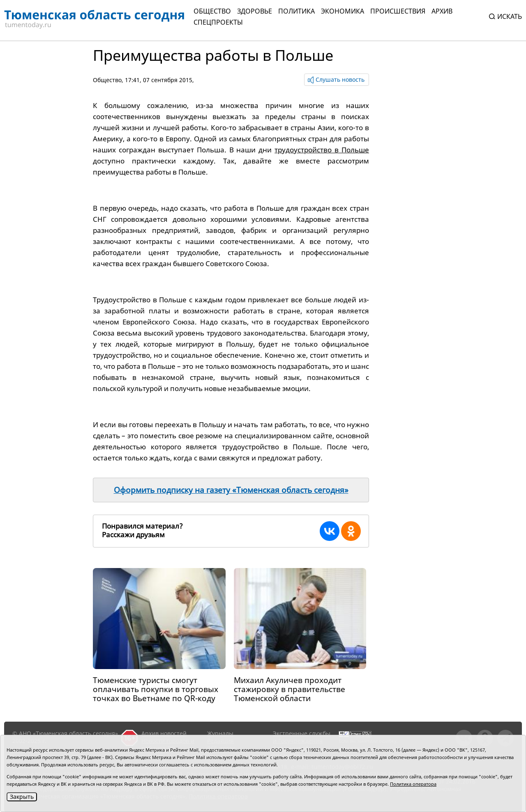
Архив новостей (164, 733)
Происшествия (398, 11)
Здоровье (255, 11)
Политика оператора (413, 784)
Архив (442, 11)
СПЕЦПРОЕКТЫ (218, 22)
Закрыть (22, 797)
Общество (212, 11)
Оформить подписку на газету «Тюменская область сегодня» (231, 490)
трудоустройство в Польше (322, 150)
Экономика (343, 11)
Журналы (220, 733)
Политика (296, 11)
